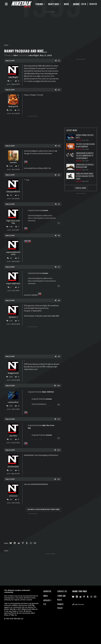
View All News (81, 189)
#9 (59, 357)
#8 (59, 301)
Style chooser (78, 605)
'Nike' (16, 56)
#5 (59, 205)
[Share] (56, 62)
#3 (59, 147)
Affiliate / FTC (47, 602)
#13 (59, 480)
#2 (59, 91)
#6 (59, 237)
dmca (46, 596)
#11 (59, 420)
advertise (47, 591)
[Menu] (6, 5)
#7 (59, 268)
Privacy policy (60, 606)
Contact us (62, 591)
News (69, 5)
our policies (29, 607)
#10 (58, 387)
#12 (59, 451)
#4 (59, 176)
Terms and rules (61, 598)
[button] (43, 5)
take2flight (34, 56)
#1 (59, 62)
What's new (56, 5)
